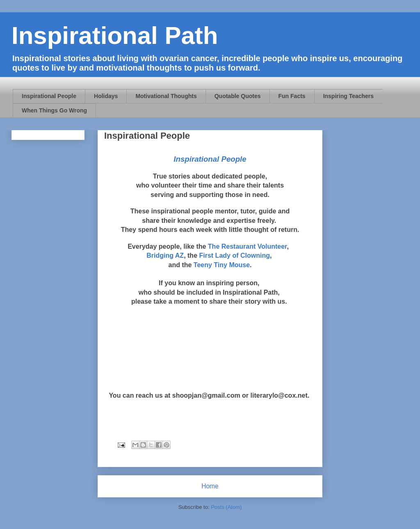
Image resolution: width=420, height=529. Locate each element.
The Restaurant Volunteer (248, 246)
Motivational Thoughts (166, 96)
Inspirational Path (115, 35)
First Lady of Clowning (234, 255)
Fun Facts (292, 96)
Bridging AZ (165, 255)
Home (210, 486)
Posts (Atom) (226, 507)
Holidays (106, 96)
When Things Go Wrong (54, 110)
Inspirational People (49, 96)
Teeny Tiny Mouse (222, 265)
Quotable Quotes (238, 96)
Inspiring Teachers (348, 96)
